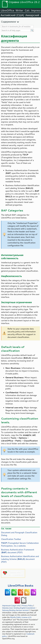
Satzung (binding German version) (15, 610)
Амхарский (32, 15)
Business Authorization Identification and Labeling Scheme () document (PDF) (20, 559)
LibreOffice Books (20, 585)
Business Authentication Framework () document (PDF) (18, 551)
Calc (27, 10)
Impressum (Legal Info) (11, 605)
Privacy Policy (27, 605)
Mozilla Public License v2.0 (21, 617)
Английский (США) (12, 15)
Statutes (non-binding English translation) (19, 608)
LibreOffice (7, 10)
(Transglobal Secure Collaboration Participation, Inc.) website (20, 544)
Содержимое (9, 22)
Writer (19, 10)
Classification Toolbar (11, 539)
